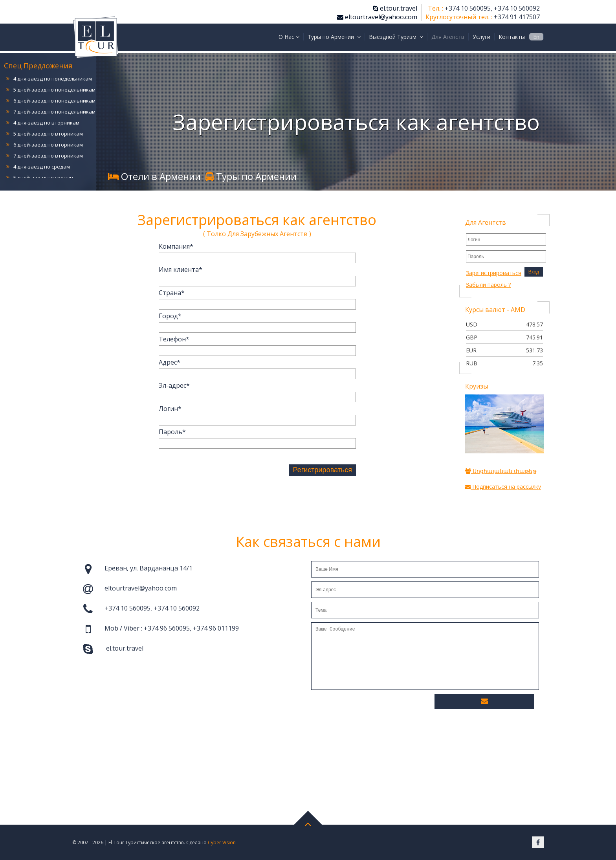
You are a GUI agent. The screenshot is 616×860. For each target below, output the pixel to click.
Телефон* (174, 339)
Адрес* (170, 362)
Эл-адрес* (174, 385)
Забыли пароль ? (488, 285)
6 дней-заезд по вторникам (48, 145)
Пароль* (172, 432)
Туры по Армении (334, 37)
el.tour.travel (395, 8)
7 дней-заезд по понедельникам (54, 112)
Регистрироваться (322, 470)
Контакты (512, 37)
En (536, 37)
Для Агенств (448, 37)
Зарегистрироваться (494, 273)
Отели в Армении (154, 176)
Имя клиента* (181, 270)
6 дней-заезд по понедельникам (54, 101)
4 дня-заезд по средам (42, 167)
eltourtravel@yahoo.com (377, 17)
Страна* (172, 293)
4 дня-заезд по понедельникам (53, 79)
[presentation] (218, 471)
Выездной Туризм (396, 37)
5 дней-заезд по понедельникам (54, 90)
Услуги (481, 37)
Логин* (170, 409)
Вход (534, 272)
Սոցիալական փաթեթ (501, 471)
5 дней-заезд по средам (43, 178)
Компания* (176, 246)
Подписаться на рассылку (503, 487)
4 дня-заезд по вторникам (46, 123)
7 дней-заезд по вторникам (48, 156)
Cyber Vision (222, 843)
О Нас (289, 37)
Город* (170, 316)
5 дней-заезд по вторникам (48, 134)
